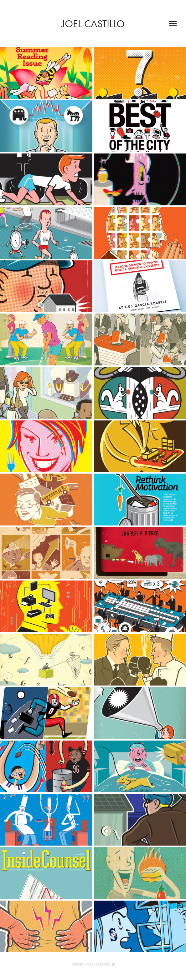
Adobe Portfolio (102, 965)
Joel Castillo (93, 24)
